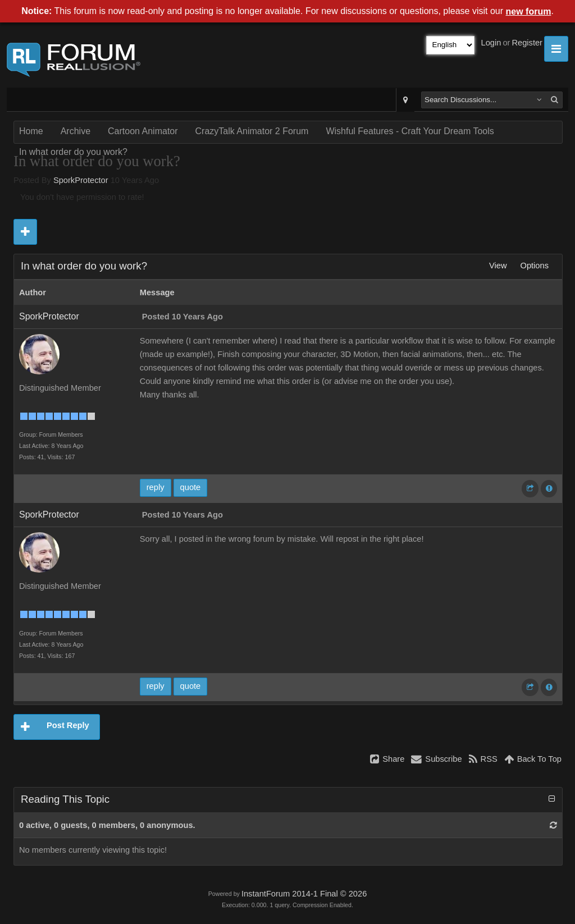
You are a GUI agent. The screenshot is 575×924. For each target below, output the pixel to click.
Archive (76, 131)
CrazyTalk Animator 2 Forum (252, 131)
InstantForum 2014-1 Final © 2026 (304, 894)
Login (491, 43)
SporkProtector (81, 180)
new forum (529, 12)
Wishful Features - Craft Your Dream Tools (410, 131)
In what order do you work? (73, 152)
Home (31, 131)
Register (527, 43)
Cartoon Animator (143, 131)
